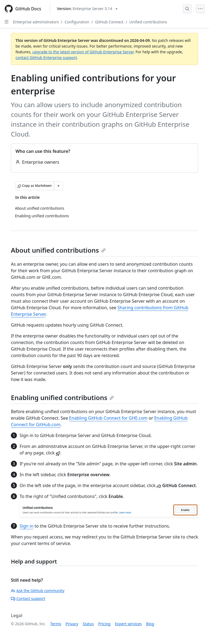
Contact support (28, 598)
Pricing (104, 624)
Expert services (128, 624)
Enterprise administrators (36, 22)
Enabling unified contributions (62, 397)
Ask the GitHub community (38, 591)
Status (88, 624)
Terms (56, 624)
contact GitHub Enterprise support (46, 58)
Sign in (27, 526)
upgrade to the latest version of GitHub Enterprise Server (83, 52)
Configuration (77, 22)
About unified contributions (58, 250)
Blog (150, 624)
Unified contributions (148, 22)
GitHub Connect (109, 22)
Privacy (72, 624)
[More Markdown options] (59, 186)
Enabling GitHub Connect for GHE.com (108, 418)
